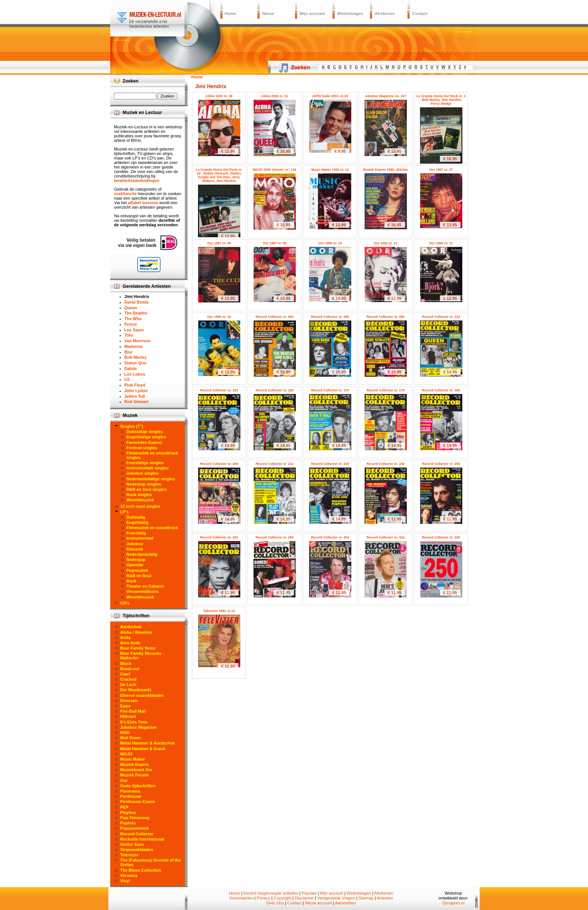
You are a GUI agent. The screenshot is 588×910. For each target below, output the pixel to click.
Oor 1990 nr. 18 (330, 243)
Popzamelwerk (135, 828)
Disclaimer (304, 898)
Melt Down (131, 738)
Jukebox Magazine (139, 727)
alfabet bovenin (143, 203)
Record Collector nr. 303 (330, 537)
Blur (129, 352)
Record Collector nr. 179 (385, 390)
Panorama (130, 791)
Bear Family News (138, 648)
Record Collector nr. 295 (274, 537)
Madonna (133, 346)
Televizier (130, 855)
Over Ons (275, 903)
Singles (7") (132, 426)
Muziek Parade (135, 775)
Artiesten (385, 898)
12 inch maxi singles (140, 506)
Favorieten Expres (144, 442)
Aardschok (131, 627)
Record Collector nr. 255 (441, 464)
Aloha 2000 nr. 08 (219, 96)
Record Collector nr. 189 (441, 390)
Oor (124, 781)
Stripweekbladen (137, 850)
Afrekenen (385, 14)
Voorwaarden (241, 898)
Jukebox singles (142, 473)
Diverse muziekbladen (142, 695)
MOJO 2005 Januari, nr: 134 (274, 170)
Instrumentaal (140, 538)
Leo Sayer (134, 330)
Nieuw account (318, 903)
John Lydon (136, 391)
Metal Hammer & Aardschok (148, 743)
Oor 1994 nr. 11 (441, 243)
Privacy (264, 898)
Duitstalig (136, 517)
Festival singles (142, 448)
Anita (126, 638)
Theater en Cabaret (145, 586)
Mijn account (312, 14)
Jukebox (135, 544)
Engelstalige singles (146, 437)
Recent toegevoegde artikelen (271, 893)
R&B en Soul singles (147, 489)
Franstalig (136, 533)
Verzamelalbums (142, 591)
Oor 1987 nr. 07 (441, 170)
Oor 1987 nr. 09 (274, 243)
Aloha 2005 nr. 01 (274, 96)
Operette (135, 565)
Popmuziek (137, 570)
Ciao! (126, 674)
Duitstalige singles (145, 432)
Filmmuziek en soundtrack (152, 528)
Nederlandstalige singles (151, 479)
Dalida (131, 369)
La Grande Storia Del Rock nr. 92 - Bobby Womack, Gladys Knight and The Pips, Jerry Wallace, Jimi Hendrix (219, 175)
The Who (133, 319)
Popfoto (128, 823)
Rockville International (142, 839)
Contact (420, 14)
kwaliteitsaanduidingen (137, 180)
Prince (131, 324)
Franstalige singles (145, 463)
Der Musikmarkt (136, 690)
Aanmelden (345, 903)
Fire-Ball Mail (133, 711)
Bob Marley (136, 357)
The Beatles (136, 313)
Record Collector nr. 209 (219, 464)
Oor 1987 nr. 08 (219, 243)
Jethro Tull (135, 396)
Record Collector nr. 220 (330, 464)
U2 (127, 379)
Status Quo (136, 363)
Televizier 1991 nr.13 (219, 611)
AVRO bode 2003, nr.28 (330, 96)
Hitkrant (128, 716)
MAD (125, 733)
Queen (131, 308)
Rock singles (139, 495)
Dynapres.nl (454, 903)
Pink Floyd (135, 385)
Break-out (130, 669)
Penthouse (131, 796)
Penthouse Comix (138, 802)
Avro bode (130, 643)
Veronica (129, 875)
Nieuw (268, 14)
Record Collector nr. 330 (441, 537)
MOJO (126, 754)
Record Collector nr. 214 (274, 464)
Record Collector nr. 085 (330, 317)
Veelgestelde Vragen (336, 898)
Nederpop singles (144, 484)
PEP (124, 807)
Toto (129, 335)
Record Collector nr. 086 (385, 317)
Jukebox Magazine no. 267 (386, 96)
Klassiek (135, 549)
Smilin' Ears (132, 844)
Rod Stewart (136, 402)
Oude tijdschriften (138, 786)
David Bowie (137, 302)
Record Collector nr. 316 (385, 537)
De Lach (128, 684)
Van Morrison (138, 341)
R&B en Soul (139, 576)
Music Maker (133, 759)
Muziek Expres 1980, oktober (385, 170)
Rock (131, 581)
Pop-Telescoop (135, 818)
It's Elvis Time (134, 722)
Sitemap (366, 898)
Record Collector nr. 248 (385, 464)
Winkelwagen (350, 14)
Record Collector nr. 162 (274, 390)
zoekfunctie (125, 194)
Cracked (128, 679)
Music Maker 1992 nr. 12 (330, 170)
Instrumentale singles (148, 468)
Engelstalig (137, 522)
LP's (125, 512)
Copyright (283, 898)
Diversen (129, 701)
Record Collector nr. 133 (441, 317)
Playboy (128, 812)
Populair (309, 893)
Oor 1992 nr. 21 (385, 243)
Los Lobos (135, 374)
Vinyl (125, 881)
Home (230, 14)
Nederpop (136, 560)
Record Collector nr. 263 (219, 537)
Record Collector (137, 834)
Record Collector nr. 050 (274, 317)
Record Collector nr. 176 (330, 390)
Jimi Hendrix (137, 296)
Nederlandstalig (142, 554)
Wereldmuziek (140, 500)
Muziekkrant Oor (136, 770)
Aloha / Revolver (136, 632)
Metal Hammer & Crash (143, 749)
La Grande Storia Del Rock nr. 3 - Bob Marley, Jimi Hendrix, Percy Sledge (441, 100)
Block (126, 663)
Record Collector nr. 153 (219, 390)
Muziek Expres (135, 764)
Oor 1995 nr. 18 (219, 317)
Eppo (126, 706)
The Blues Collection (141, 870)
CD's (125, 603)
